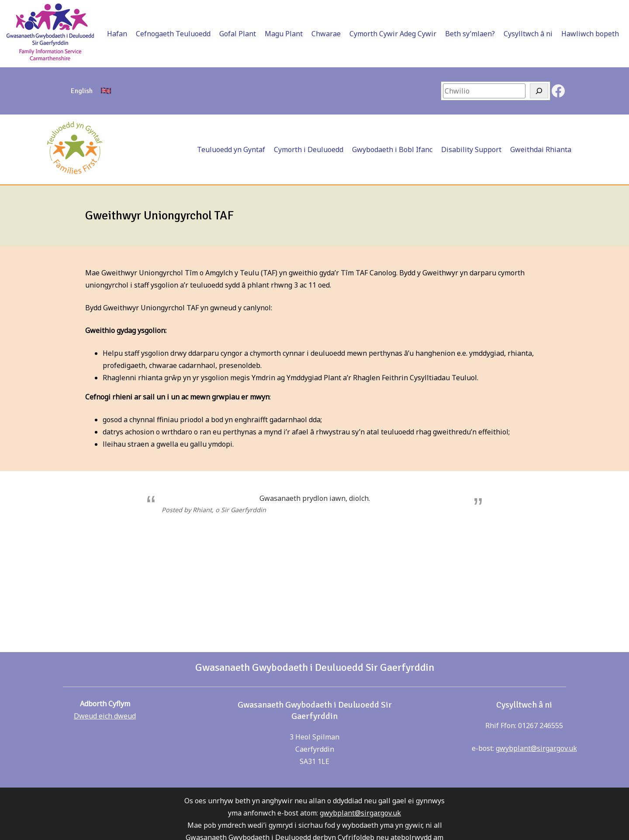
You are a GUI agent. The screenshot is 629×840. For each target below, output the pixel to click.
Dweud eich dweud (105, 716)
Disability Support (471, 149)
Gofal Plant (238, 34)
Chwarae (326, 34)
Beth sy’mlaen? (470, 34)
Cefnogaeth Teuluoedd (173, 34)
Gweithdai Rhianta (541, 149)
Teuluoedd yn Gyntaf (231, 149)
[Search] (539, 91)
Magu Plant (284, 34)
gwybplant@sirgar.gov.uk (536, 748)
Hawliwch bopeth (590, 34)
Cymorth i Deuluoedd (309, 149)
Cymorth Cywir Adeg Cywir (393, 34)
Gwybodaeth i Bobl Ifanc (392, 149)
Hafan (117, 34)
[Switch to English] (82, 91)
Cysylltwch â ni (528, 34)
